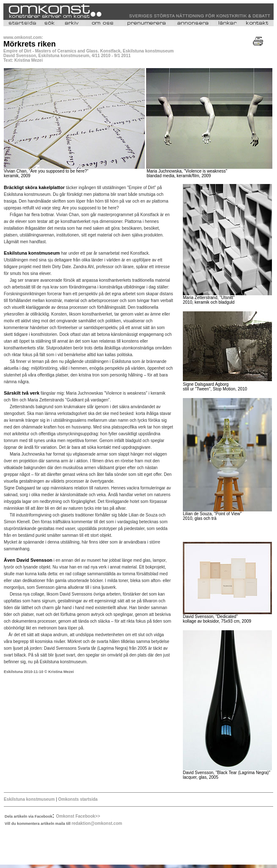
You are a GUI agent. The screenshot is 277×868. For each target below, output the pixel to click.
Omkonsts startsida (77, 799)
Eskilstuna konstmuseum (29, 799)
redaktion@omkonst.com (97, 823)
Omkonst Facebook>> (78, 816)
